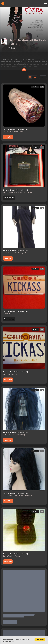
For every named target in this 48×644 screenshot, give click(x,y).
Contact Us (4, 634)
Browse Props (5, 599)
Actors (3, 606)
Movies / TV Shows (6, 603)
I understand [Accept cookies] (40, 640)
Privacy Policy (5, 618)
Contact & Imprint (6, 622)
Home (3, 596)
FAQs (3, 625)
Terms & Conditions (7, 615)
